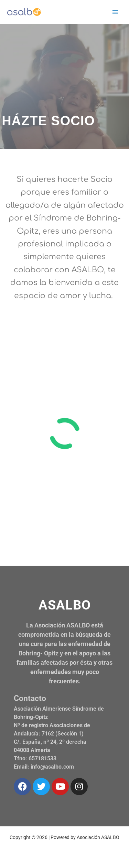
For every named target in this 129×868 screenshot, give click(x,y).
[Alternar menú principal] (115, 12)
